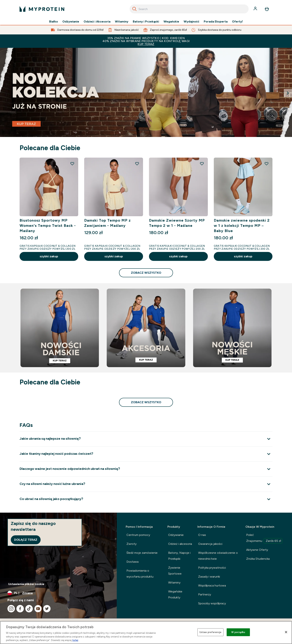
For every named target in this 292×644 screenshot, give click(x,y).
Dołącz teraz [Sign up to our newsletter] (26, 540)
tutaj (75, 640)
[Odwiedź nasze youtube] (38, 609)
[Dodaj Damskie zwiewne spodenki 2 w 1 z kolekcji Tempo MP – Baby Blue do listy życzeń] (266, 164)
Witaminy (122, 22)
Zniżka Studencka (258, 559)
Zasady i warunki (209, 577)
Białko (53, 22)
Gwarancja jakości (210, 544)
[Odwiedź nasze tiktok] (29, 609)
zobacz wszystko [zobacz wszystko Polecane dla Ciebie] (146, 273)
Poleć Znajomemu (264, 538)
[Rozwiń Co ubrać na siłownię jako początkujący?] (146, 499)
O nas (202, 535)
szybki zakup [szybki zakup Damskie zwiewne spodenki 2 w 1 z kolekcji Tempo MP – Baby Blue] (243, 256)
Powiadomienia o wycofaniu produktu (140, 574)
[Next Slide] (288, 93)
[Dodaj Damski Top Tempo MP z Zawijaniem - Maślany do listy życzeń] (137, 164)
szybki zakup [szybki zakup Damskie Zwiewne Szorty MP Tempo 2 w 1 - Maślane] (178, 256)
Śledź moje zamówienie (142, 553)
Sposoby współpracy (212, 603)
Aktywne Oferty (257, 550)
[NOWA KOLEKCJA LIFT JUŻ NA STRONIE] (146, 92)
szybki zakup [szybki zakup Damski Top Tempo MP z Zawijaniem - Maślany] (114, 256)
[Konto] (256, 9)
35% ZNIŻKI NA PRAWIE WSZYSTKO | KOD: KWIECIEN (146, 41)
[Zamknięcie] (286, 632)
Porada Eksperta (216, 22)
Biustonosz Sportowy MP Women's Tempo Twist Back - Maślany (48, 226)
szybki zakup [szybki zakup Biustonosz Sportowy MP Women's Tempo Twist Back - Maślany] (49, 256)
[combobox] (189, 9)
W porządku (238, 632)
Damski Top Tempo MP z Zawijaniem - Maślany (107, 223)
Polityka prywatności (212, 568)
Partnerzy (205, 594)
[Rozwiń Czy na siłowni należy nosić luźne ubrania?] (146, 484)
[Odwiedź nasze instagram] (11, 609)
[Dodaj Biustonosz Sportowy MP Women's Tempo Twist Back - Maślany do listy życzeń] (72, 164)
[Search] (134, 9)
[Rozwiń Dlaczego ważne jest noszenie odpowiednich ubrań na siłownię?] (146, 469)
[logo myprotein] (42, 9)
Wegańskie (171, 22)
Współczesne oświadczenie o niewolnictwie (218, 556)
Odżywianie (71, 22)
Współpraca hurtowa (212, 585)
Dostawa (132, 562)
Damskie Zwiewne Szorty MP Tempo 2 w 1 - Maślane (177, 223)
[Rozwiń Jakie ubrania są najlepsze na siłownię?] (146, 439)
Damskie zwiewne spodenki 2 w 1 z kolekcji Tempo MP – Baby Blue (242, 226)
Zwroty (131, 544)
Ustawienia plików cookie (26, 584)
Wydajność (191, 22)
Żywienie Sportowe (175, 571)
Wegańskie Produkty (175, 594)
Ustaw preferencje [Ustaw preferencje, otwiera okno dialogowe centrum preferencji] (210, 632)
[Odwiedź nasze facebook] (20, 609)
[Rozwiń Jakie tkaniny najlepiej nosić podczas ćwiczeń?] (146, 454)
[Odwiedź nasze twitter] (47, 609)
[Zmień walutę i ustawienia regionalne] (58, 593)
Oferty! (237, 22)
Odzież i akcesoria (180, 544)
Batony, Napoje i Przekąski (179, 556)
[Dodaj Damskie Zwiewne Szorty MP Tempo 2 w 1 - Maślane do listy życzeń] (202, 164)
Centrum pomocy (138, 535)
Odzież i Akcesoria (97, 22)
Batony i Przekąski (146, 22)
